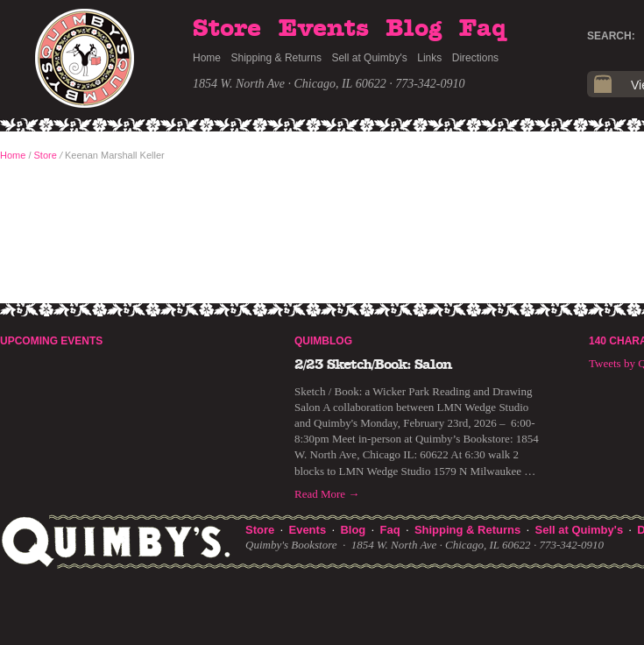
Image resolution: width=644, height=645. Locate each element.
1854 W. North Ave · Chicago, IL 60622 (290, 84)
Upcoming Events (51, 341)
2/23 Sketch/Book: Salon (373, 365)
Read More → (327, 494)
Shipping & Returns (276, 58)
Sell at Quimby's (369, 58)
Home (207, 58)
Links (429, 58)
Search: (611, 36)
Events (324, 29)
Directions (475, 58)
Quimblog (323, 341)
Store (227, 29)
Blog (414, 29)
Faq (483, 29)
